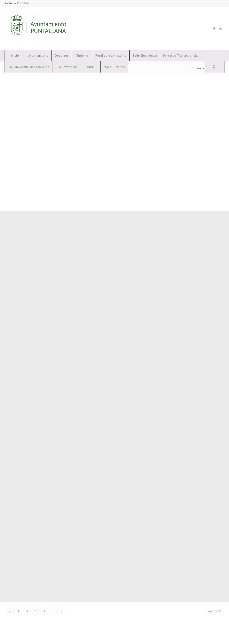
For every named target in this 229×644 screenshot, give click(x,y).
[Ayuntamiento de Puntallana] (39, 28)
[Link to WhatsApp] (221, 28)
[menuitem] (15, 56)
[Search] (214, 67)
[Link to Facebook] (214, 28)
